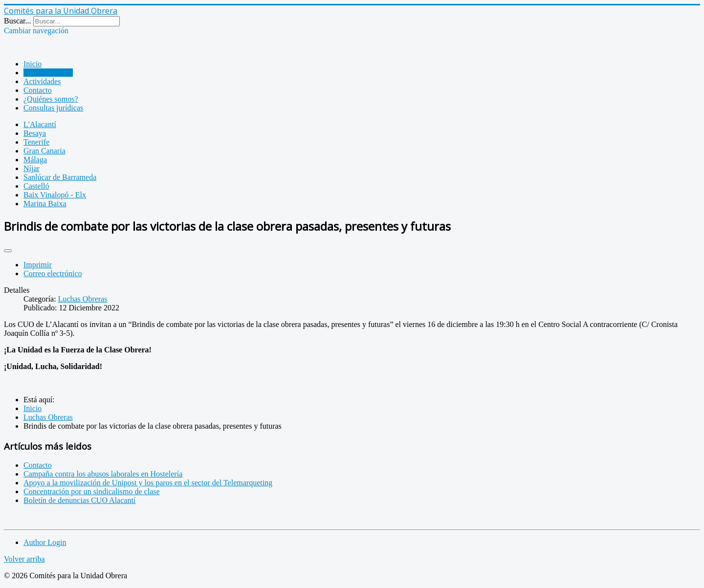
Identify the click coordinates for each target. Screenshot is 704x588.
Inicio (33, 64)
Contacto (38, 90)
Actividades (42, 81)
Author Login (45, 542)
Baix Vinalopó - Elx (55, 195)
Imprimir (38, 265)
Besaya (35, 133)
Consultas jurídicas (53, 108)
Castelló (36, 186)
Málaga (35, 160)
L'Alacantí (40, 124)
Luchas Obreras (48, 73)
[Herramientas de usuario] (8, 251)
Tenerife (36, 142)
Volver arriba (24, 559)
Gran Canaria (44, 151)
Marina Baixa (45, 204)
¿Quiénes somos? (51, 99)
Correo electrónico (53, 273)
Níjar (32, 168)
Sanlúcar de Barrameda (60, 177)
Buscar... (18, 21)
